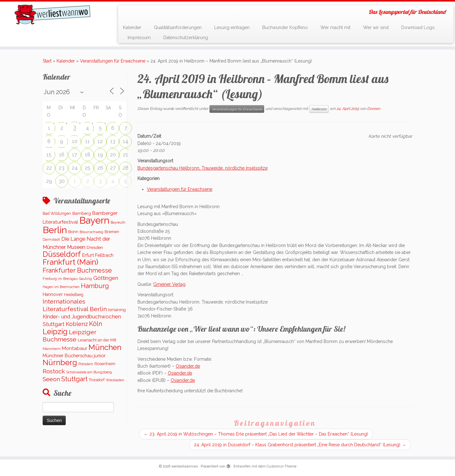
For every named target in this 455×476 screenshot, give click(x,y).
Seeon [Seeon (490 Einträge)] (51, 379)
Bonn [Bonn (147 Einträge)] (73, 232)
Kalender (132, 27)
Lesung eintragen (232, 27)
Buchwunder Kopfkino (285, 27)
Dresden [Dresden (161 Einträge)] (95, 247)
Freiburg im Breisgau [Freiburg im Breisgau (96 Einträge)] (60, 279)
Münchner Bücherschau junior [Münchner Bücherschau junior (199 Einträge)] (74, 355)
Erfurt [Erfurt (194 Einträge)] (88, 255)
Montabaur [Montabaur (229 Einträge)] (75, 348)
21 (125, 155)
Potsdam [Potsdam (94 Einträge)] (86, 364)
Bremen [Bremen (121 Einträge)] (112, 232)
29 (49, 181)
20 (113, 155)
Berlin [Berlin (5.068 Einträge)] (55, 230)
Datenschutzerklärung (186, 38)
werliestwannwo (185, 466)
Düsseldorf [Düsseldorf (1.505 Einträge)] (62, 254)
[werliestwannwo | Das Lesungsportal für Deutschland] (52, 15)
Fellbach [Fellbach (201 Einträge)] (104, 255)
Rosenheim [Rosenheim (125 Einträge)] (105, 364)
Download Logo (418, 27)
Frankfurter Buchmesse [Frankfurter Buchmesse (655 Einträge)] (77, 270)
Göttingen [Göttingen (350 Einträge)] (106, 278)
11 (88, 141)
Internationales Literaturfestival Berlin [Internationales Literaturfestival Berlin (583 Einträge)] (75, 305)
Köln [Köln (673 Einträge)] (96, 324)
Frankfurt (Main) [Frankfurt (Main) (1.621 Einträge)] (70, 262)
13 (113, 141)
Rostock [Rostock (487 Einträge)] (54, 371)
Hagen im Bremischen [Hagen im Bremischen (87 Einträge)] (61, 287)
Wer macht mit (335, 27)
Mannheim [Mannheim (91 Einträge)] (52, 349)
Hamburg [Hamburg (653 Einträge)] (95, 286)
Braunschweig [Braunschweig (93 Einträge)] (91, 232)
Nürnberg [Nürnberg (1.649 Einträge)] (60, 362)
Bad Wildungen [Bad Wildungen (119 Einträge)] (57, 213)
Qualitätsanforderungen (178, 27)
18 (88, 155)
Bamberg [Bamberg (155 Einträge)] (82, 213)
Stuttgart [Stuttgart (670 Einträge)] (74, 379)
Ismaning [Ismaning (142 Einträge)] (117, 310)
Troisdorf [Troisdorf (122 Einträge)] (97, 380)
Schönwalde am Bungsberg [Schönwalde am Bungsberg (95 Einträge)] (89, 372)
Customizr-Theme (282, 466)
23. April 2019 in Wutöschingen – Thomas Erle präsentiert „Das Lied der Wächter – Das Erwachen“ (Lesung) (256, 434)
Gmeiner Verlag (169, 284)
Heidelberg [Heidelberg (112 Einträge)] (74, 295)
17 (75, 155)
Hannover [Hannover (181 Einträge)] (53, 294)
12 (100, 141)
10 (75, 141)
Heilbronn (319, 109)
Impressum (139, 38)
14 (126, 141)
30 (62, 181)
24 (75, 168)
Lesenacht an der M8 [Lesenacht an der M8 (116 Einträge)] (97, 340)
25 (88, 168)
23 (62, 168)
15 (49, 155)
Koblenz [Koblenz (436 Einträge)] (77, 324)
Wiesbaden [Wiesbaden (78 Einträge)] (115, 380)
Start (47, 61)
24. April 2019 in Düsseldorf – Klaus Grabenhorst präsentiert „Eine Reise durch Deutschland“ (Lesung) (300, 445)
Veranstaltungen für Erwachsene (113, 61)
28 (126, 168)
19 (100, 155)
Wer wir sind (376, 27)
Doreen (374, 109)
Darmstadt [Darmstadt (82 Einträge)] (51, 240)
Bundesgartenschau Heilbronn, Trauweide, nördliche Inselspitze (203, 168)
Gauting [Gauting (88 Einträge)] (85, 279)
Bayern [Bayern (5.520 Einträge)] (94, 220)
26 (100, 168)
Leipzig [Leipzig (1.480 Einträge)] (55, 332)
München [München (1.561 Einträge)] (105, 347)
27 (113, 168)
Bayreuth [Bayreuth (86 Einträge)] (118, 223)
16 (62, 155)
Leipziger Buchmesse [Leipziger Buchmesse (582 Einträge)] (70, 336)
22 (49, 168)
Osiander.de (188, 366)
